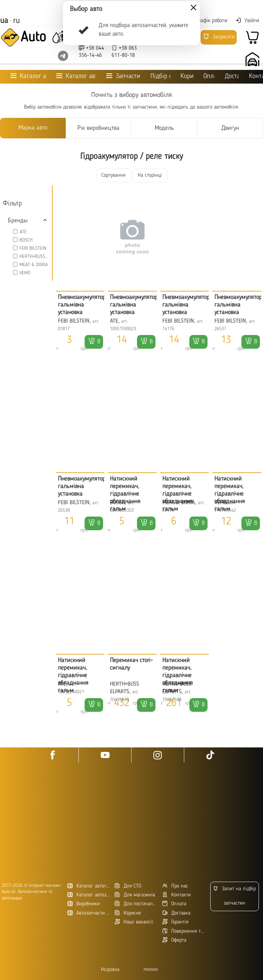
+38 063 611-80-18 (124, 52)
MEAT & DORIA (34, 265)
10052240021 (71, 692)
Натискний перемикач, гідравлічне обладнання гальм (125, 494)
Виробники (84, 904)
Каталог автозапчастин (89, 895)
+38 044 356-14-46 (91, 52)
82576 (168, 511)
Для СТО (128, 886)
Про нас (175, 886)
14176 (168, 329)
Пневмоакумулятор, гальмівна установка (82, 305)
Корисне (187, 77)
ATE (23, 232)
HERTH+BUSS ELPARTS (34, 257)
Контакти (177, 895)
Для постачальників (136, 904)
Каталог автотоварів (89, 886)
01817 (64, 329)
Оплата (209, 77)
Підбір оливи (160, 77)
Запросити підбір (219, 39)
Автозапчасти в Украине (89, 913)
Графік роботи (207, 21)
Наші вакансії (134, 922)
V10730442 (225, 511)
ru (16, 21)
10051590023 (123, 329)
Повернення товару (183, 931)
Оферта (174, 940)
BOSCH (26, 240)
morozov (151, 970)
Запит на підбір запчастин (234, 896)
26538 (64, 511)
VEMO (25, 273)
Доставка (232, 77)
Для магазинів (135, 895)
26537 (220, 329)
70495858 (120, 700)
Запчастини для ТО (123, 76)
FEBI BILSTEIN (33, 248)
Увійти (247, 21)
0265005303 (122, 511)
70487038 (172, 700)
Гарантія (175, 922)
